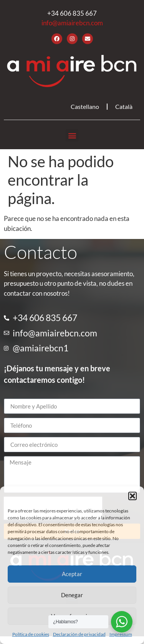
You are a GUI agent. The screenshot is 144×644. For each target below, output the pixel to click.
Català (124, 106)
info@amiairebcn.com (72, 23)
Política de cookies (31, 634)
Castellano (85, 106)
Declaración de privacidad (79, 634)
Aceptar (72, 574)
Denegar (72, 595)
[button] (132, 496)
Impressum (121, 634)
